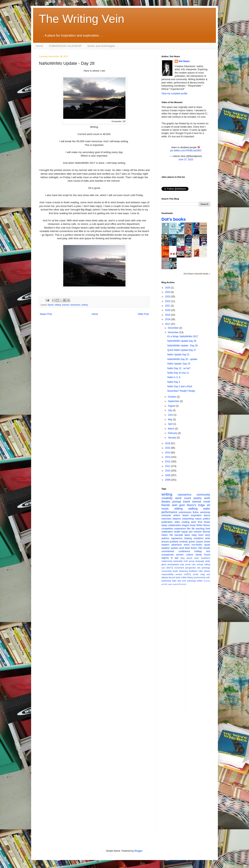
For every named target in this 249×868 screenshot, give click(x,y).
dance (207, 515)
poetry (198, 498)
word (194, 522)
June (171, 415)
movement (179, 568)
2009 (168, 475)
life (193, 529)
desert (189, 558)
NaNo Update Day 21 (178, 355)
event (187, 545)
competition (167, 529)
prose (188, 564)
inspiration (196, 515)
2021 (168, 306)
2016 (168, 443)
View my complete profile (174, 94)
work (207, 498)
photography (173, 564)
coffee (184, 577)
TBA (200, 548)
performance (169, 512)
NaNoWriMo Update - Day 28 (182, 346)
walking (193, 509)
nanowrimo (75, 305)
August (172, 406)
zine (184, 581)
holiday (198, 551)
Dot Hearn (184, 61)
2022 (168, 301)
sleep (164, 525)
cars (194, 564)
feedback (193, 571)
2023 (168, 297)
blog (182, 558)
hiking (190, 577)
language (200, 561)
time (200, 522)
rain (199, 568)
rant (208, 574)
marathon (199, 538)
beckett (183, 584)
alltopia (165, 577)
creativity (167, 498)
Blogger (138, 851)
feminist (207, 581)
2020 (168, 310)
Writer (200, 525)
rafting (207, 564)
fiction (196, 512)
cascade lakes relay (185, 535)
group (192, 561)
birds (178, 577)
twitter (200, 581)
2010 (168, 471)
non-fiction (197, 545)
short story (204, 535)
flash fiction (191, 548)
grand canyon (196, 542)
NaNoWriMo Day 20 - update (182, 359)
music (165, 509)
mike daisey (204, 571)
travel (186, 502)
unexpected (167, 555)
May (170, 420)
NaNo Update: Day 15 (179, 364)
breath (207, 548)
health (177, 532)
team (197, 558)
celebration (167, 532)
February (173, 433)
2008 (168, 480)
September (174, 401)
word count (183, 498)
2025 (168, 288)
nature (198, 519)
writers (177, 515)
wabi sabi (177, 581)
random (165, 545)
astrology (206, 568)
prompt (177, 502)
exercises (166, 519)
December (174, 328)
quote (207, 545)
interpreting (188, 519)
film (189, 529)
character (166, 515)
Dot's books (174, 219)
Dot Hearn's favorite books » (197, 274)
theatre (166, 502)
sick (208, 551)
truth (186, 561)
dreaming (183, 571)
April (171, 424)
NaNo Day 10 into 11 (178, 373)
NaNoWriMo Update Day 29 (182, 341)
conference (184, 551)
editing (58, 305)
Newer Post (46, 314)
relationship (167, 561)
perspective (191, 568)
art (208, 505)
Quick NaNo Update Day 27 (182, 350)
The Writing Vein (82, 19)
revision (198, 532)
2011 (168, 466)
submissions (185, 512)
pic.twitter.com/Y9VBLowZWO (186, 151)
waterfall (176, 584)
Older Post (143, 314)
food (208, 529)
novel (207, 502)
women (180, 555)
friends (166, 505)
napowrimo (177, 538)
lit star (175, 558)
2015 (168, 448)
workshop (205, 512)
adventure (177, 545)
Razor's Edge (196, 505)
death (175, 571)
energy (200, 564)
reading (185, 522)
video (177, 522)
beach (51, 305)
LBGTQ (170, 568)
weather (166, 548)
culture (190, 555)
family (199, 555)
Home (39, 46)
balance (177, 519)
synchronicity (199, 577)
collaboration (174, 525)
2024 (168, 292)
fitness (207, 525)
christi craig (199, 574)
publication (167, 522)
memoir (65, 305)
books (207, 522)
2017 (168, 324)
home (207, 542)
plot (191, 532)
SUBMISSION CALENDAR (65, 46)
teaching (200, 529)
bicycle (172, 577)
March (171, 429)
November (174, 332)
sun (163, 568)
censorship (167, 571)
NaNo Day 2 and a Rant (180, 386)
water (207, 509)
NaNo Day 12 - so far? (179, 368)
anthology (192, 581)
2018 (168, 319)
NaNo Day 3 (174, 382)
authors (165, 538)
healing (188, 538)
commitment (168, 551)
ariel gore (178, 505)
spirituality (178, 561)
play (182, 564)
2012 (168, 462)
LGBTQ (187, 574)
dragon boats (189, 525)
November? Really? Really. (181, 391)
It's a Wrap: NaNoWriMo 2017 (183, 336)
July (170, 410)
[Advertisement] (204, 650)
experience (180, 529)
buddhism (206, 558)
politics (206, 519)
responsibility (167, 574)
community (203, 495)
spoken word (177, 548)
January (172, 438)
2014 (168, 453)
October (172, 397)
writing (85, 305)
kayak (185, 532)
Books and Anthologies (101, 46)
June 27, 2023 (186, 159)
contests (184, 542)
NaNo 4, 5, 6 (174, 377)
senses (179, 574)
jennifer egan (167, 584)
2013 (168, 457)
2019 (168, 315)
